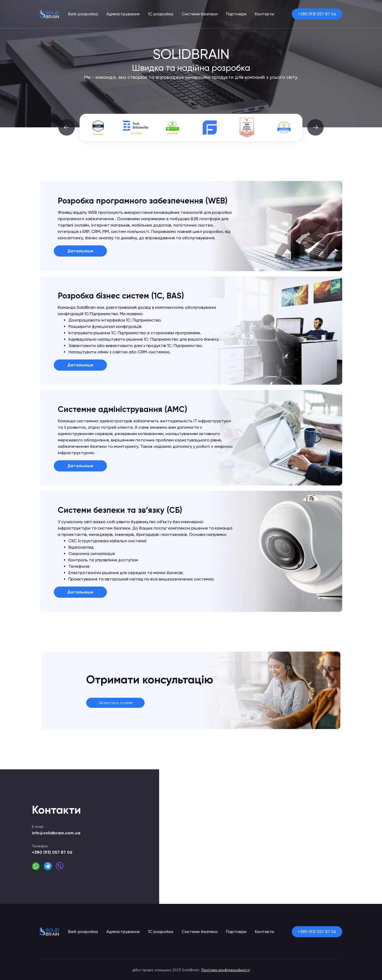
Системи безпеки (200, 14)
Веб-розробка (83, 14)
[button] (67, 127)
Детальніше (80, 251)
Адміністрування (123, 14)
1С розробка (161, 14)
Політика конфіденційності (226, 970)
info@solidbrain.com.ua (56, 833)
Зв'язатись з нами (116, 703)
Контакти (264, 14)
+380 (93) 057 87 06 (317, 14)
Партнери (236, 14)
